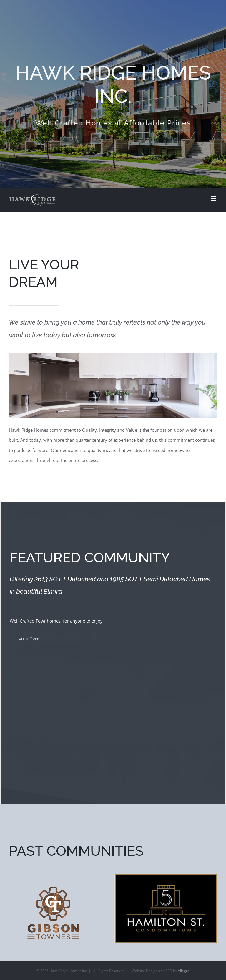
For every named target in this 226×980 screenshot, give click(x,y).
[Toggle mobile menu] (214, 198)
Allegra (184, 971)
